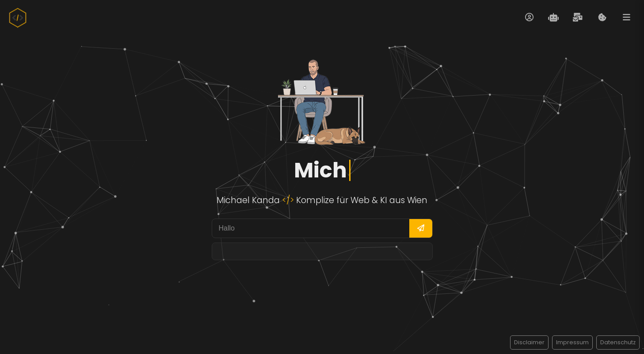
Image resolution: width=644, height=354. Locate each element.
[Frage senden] (421, 228)
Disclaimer (529, 342)
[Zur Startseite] (18, 18)
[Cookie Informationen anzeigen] (602, 18)
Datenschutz (618, 342)
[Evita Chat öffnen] (553, 18)
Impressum (572, 342)
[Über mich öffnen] (529, 18)
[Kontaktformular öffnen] (578, 18)
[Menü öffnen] (626, 18)
